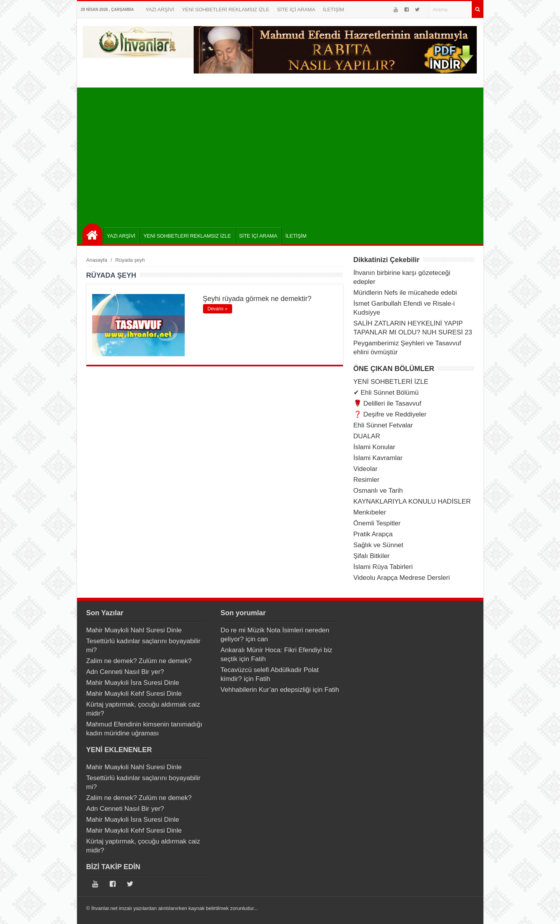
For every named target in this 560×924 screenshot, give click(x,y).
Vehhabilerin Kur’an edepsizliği (266, 690)
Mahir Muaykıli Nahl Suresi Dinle (134, 630)
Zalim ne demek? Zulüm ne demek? (139, 661)
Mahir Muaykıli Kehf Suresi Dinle (134, 694)
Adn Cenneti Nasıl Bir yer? (125, 672)
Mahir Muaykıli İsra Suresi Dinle (133, 683)
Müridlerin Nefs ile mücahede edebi (405, 293)
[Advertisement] (282, 154)
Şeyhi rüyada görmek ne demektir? (257, 299)
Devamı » (218, 309)
